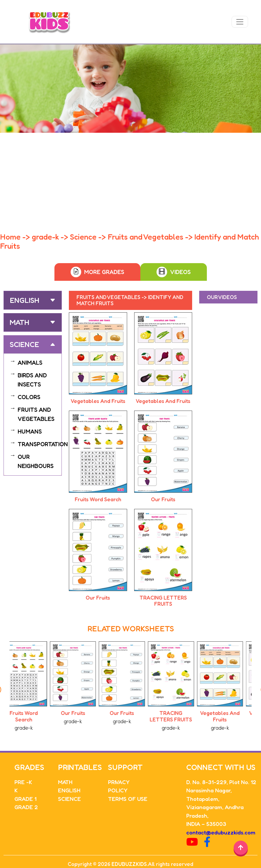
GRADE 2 (26, 807)
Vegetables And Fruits (98, 401)
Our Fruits (163, 499)
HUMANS (30, 431)
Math (19, 322)
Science (24, 344)
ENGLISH (69, 790)
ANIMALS (30, 363)
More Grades (104, 272)
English (24, 300)
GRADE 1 (25, 799)
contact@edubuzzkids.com (221, 832)
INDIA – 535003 (206, 824)
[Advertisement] (131, 177)
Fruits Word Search (98, 499)
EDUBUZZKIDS (129, 864)
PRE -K (23, 782)
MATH (65, 782)
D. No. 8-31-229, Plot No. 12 (221, 782)
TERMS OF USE (128, 799)
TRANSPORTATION (43, 444)
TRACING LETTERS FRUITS (163, 601)
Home (10, 237)
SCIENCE (69, 799)
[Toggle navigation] (240, 22)
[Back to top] (241, 848)
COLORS (29, 397)
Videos (180, 272)
